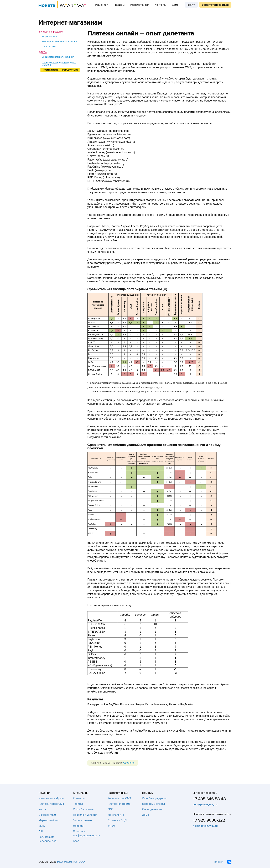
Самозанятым (49, 47)
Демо (175, 5)
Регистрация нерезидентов (48, 839)
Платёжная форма (119, 804)
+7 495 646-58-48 (209, 799)
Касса (42, 809)
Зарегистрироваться (215, 5)
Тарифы (120, 5)
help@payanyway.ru (205, 826)
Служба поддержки (154, 798)
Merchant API (116, 815)
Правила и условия (85, 815)
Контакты (160, 5)
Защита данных (83, 820)
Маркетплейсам (50, 37)
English (219, 862)
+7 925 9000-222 (209, 820)
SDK (110, 809)
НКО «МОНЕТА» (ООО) (71, 862)
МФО (42, 826)
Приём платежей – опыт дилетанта (60, 70)
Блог (76, 841)
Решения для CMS (119, 798)
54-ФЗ (111, 826)
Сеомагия (129, 763)
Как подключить (152, 809)
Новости (78, 826)
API (41, 831)
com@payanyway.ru (205, 805)
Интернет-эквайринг (51, 798)
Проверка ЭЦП (117, 820)
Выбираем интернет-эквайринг (58, 57)
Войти (191, 5)
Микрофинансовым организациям (59, 42)
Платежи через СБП (51, 804)
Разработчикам (140, 5)
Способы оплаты (84, 809)
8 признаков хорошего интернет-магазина (59, 63)
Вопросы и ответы (153, 804)
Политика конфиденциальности (87, 833)
